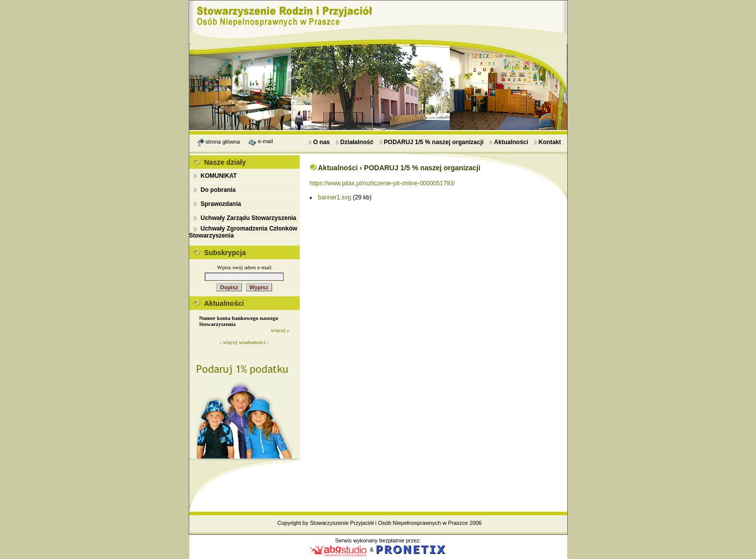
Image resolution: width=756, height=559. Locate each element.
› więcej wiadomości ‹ (244, 342)
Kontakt (547, 142)
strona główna (223, 141)
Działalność (354, 142)
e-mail (266, 141)
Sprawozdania (221, 204)
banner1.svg (335, 197)
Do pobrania (218, 190)
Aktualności (509, 142)
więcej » (280, 330)
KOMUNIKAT (219, 176)
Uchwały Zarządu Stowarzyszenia (249, 218)
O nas (319, 142)
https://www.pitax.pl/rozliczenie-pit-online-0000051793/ (383, 183)
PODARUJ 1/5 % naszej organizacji (431, 142)
